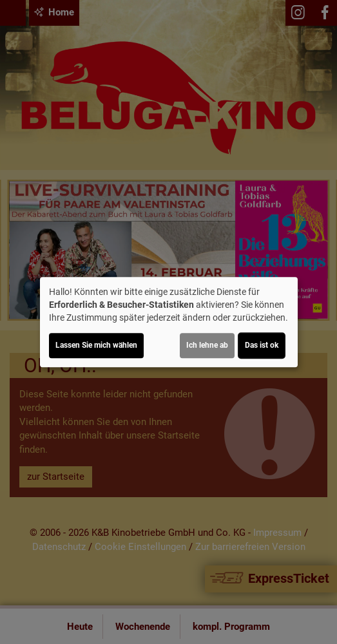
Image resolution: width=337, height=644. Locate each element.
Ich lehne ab (207, 345)
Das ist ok (262, 345)
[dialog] (169, 322)
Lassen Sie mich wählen (96, 345)
